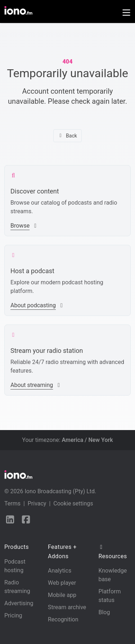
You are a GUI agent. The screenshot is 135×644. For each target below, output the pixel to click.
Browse (24, 226)
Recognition (63, 619)
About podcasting (37, 305)
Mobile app (62, 595)
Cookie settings (73, 503)
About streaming (36, 385)
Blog (104, 612)
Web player (62, 583)
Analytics (60, 571)
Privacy (37, 503)
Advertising (19, 603)
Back (67, 136)
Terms (12, 503)
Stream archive (67, 607)
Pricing (13, 615)
